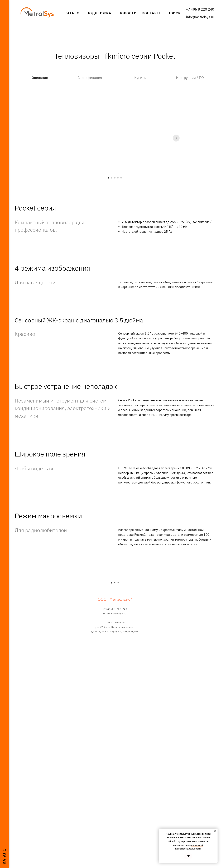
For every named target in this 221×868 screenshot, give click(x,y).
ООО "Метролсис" (115, 599)
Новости (128, 13)
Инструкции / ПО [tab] (190, 78)
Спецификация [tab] (90, 78)
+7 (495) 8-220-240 (115, 609)
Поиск (174, 13)
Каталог (73, 13)
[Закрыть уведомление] (215, 831)
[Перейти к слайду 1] (109, 178)
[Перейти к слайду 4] (118, 178)
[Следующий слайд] (176, 138)
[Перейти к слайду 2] (112, 178)
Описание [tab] (40, 78)
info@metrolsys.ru (200, 17)
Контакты (152, 13)
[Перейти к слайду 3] (115, 178)
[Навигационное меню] (4, 5)
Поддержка (100, 13)
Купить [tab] (140, 78)
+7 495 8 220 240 (200, 9)
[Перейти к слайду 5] (121, 178)
